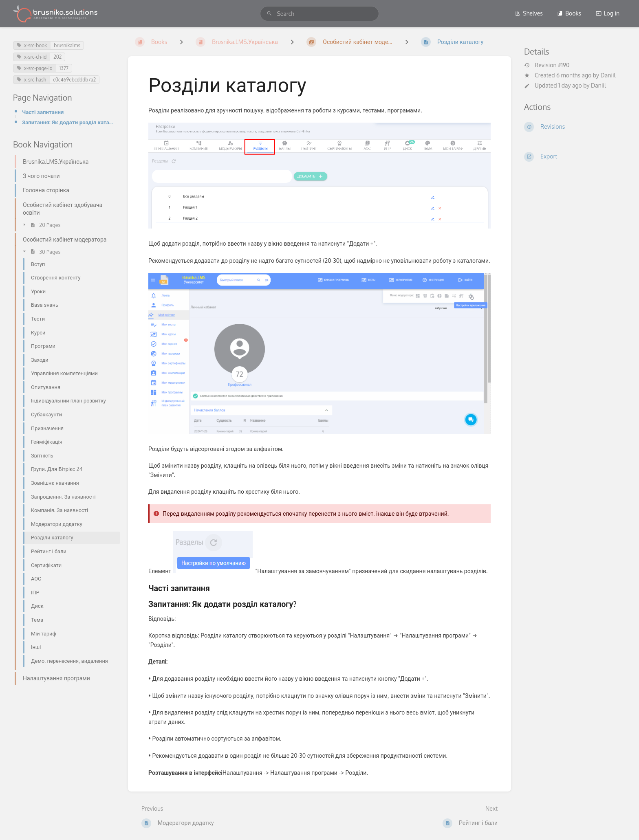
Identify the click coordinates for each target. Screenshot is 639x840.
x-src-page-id (35, 68)
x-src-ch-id (32, 57)
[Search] (269, 14)
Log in (608, 13)
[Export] (575, 157)
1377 (64, 68)
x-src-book (32, 45)
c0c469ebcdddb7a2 (74, 80)
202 (57, 57)
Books (569, 13)
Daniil (608, 75)
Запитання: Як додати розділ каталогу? (68, 122)
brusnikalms (67, 45)
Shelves (529, 13)
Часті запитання (43, 112)
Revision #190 (547, 65)
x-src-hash (31, 80)
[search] (319, 14)
